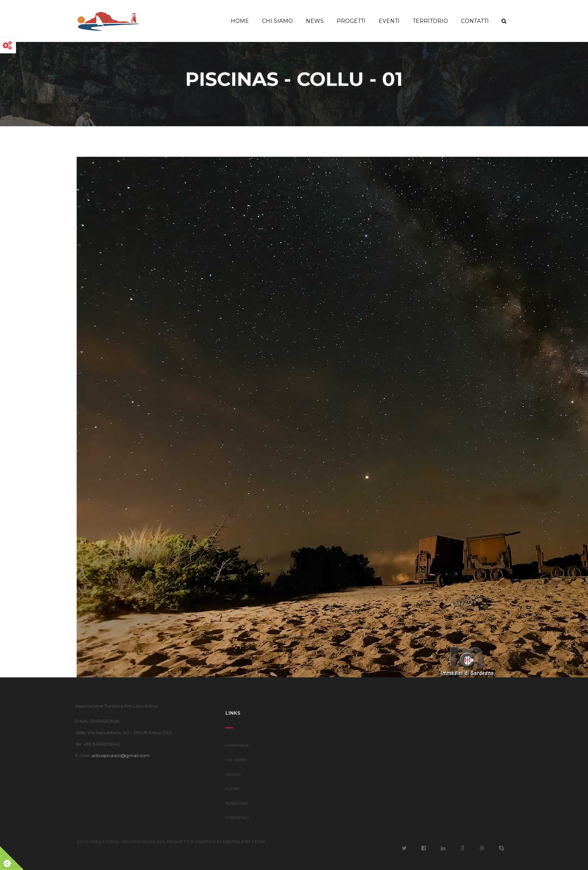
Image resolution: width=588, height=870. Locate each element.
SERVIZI (233, 777)
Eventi (389, 21)
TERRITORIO (237, 806)
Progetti (351, 21)
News (315, 21)
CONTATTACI (237, 820)
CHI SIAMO (236, 762)
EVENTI (232, 791)
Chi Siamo (277, 21)
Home (240, 21)
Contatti (475, 21)
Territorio (430, 21)
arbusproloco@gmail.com (118, 755)
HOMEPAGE (237, 748)
